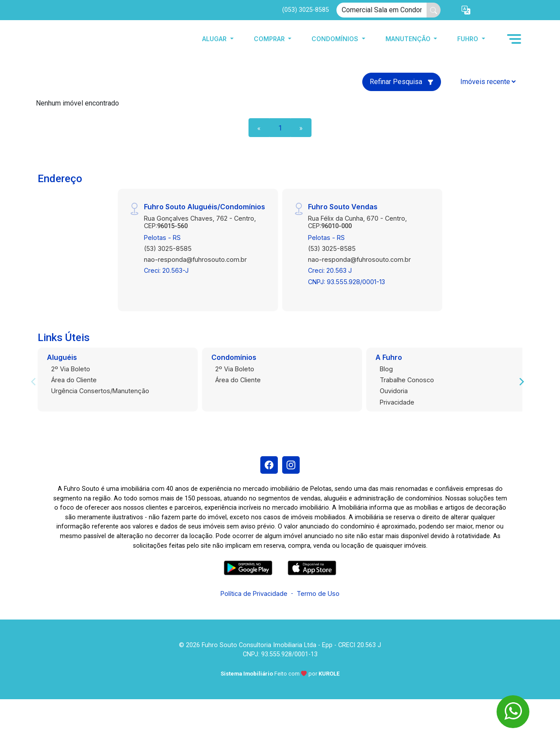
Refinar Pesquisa (402, 82)
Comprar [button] (270, 39)
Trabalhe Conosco (407, 380)
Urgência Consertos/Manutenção (100, 391)
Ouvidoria (394, 391)
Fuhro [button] (469, 39)
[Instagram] (291, 465)
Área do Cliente (74, 380)
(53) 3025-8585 (168, 248)
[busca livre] (434, 10)
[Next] (521, 382)
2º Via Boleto (71, 369)
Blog (386, 369)
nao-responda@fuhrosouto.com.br (195, 259)
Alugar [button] (215, 39)
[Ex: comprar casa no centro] (382, 10)
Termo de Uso (318, 593)
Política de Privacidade (254, 593)
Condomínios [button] (336, 39)
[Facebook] (269, 465)
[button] (466, 10)
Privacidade (397, 402)
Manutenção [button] (409, 39)
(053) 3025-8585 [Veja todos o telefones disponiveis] (306, 10)
